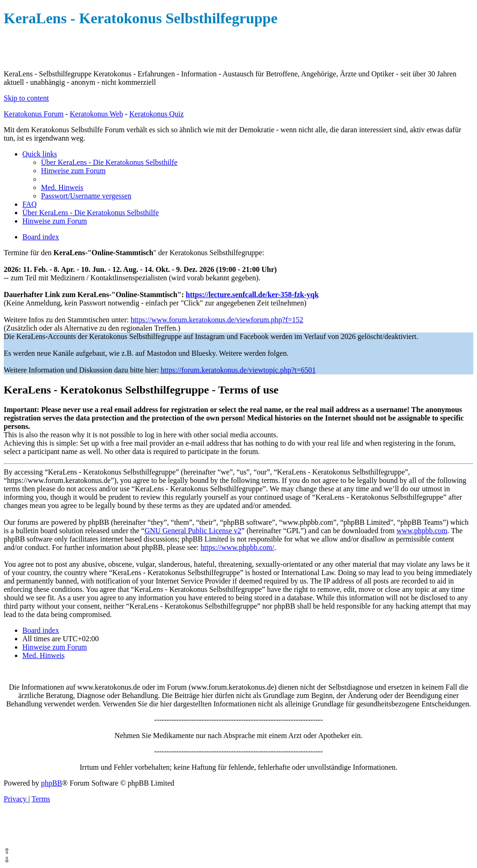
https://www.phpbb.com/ (238, 547)
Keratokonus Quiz (156, 114)
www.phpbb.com (422, 531)
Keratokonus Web (96, 114)
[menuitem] (109, 162)
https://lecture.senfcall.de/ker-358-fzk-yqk (252, 295)
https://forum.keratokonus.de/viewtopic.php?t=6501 (238, 370)
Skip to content (26, 98)
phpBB (51, 783)
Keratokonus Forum (34, 114)
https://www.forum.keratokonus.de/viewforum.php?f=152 (217, 320)
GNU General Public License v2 (193, 531)
